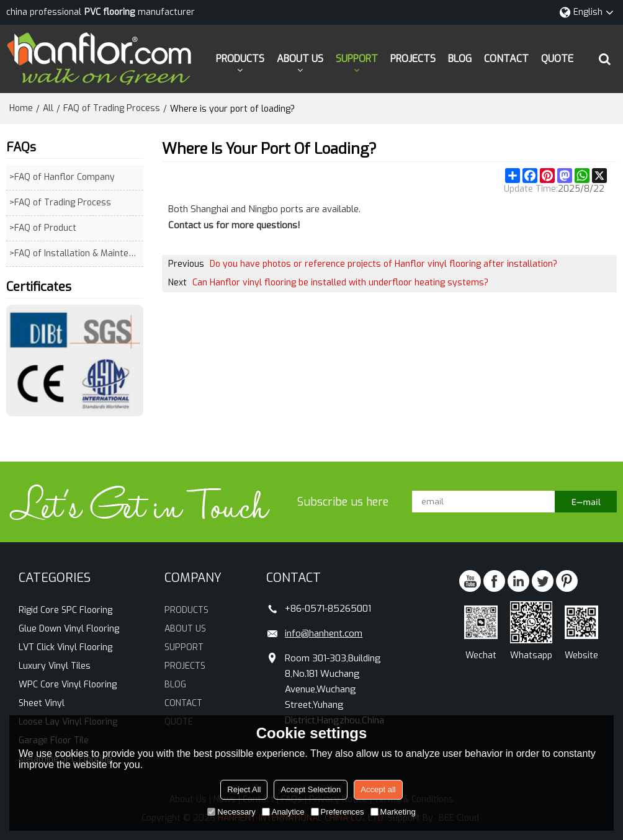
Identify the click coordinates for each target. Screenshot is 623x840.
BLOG (460, 59)
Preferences (338, 812)
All (48, 108)
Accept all (378, 789)
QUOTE (557, 59)
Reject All (244, 789)
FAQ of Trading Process (112, 108)
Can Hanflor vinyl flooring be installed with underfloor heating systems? (340, 283)
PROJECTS (413, 59)
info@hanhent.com (324, 633)
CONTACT (506, 59)
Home (21, 108)
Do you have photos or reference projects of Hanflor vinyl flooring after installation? (383, 264)
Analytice (283, 812)
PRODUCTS (240, 59)
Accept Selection (311, 789)
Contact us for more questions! (234, 225)
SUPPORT (357, 59)
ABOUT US (300, 59)
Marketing (393, 812)
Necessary (231, 812)
